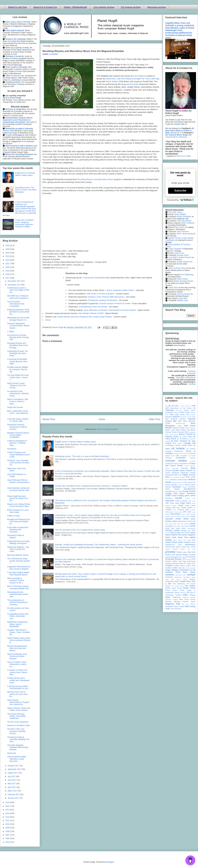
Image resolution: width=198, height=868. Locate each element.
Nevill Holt (192, 521)
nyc (189, 530)
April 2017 (12, 787)
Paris (180, 545)
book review (190, 426)
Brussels (181, 432)
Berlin (193, 423)
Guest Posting (178, 496)
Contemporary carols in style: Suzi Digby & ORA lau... (18, 290)
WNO (187, 606)
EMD (176, 475)
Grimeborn (191, 493)
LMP (187, 510)
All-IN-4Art (179, 410)
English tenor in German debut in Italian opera (75, 442)
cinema (176, 453)
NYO (194, 530)
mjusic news (185, 514)
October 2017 (14, 766)
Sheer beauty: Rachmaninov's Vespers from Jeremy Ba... (18, 702)
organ (189, 540)
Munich (193, 514)
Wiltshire (193, 604)
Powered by (180, 200)
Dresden (168, 471)
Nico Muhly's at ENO (91, 313)
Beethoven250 (181, 423)
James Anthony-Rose (177, 268)
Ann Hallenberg (187, 275)
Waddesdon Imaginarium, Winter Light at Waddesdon (18, 624)
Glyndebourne (190, 489)
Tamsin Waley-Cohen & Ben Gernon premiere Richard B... (19, 640)
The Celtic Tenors (175, 212)
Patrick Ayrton (182, 279)
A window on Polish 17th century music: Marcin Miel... (17, 672)
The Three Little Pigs (150, 79)
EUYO (167, 480)
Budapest (192, 432)
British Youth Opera (173, 430)
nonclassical (185, 526)
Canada (177, 445)
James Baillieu (180, 214)
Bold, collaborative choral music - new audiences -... (18, 413)
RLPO (188, 557)
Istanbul (184, 501)
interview (170, 501)
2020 (8, 267)
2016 (8, 802)
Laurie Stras (173, 288)
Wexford (168, 602)
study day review (173, 579)
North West (181, 528)
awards (193, 412)
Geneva (185, 487)
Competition (181, 458)
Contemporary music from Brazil (93, 307)
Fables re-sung (13, 516)
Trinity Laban (186, 590)
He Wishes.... (13, 449)
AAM (193, 406)
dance (167, 468)
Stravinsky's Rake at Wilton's (16, 536)
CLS (173, 456)
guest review (190, 496)
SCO (194, 563)
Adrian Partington (184, 217)
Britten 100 (185, 430)
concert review (176, 461)
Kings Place (186, 503)
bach (167, 415)
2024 (8, 253)
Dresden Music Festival (182, 471)
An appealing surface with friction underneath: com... (18, 616)
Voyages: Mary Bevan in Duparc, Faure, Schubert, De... (19, 632)
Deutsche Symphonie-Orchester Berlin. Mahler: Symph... (19, 326)
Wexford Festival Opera (185, 602)
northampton (191, 528)
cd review (54, 54)
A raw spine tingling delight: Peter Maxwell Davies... (18, 574)
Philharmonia (170, 547)
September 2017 (15, 769)
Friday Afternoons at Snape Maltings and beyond (18, 542)
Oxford (168, 542)
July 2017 (12, 777)
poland (168, 549)
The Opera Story (177, 586)
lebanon (168, 506)
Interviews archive (156, 7)
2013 (8, 813)
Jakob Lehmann (184, 294)
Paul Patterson (140, 76)
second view (191, 566)
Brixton (175, 432)
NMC (179, 526)
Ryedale (168, 561)
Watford (186, 597)
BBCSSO (192, 421)
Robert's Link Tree (17, 7)
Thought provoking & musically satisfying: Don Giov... (18, 739)
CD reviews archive (131, 7)
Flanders (174, 485)
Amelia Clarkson (183, 262)
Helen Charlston (188, 223)
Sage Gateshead (189, 561)
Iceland (187, 498)
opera (193, 533)
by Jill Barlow (182, 439)
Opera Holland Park (173, 535)
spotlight (191, 575)
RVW (193, 559)
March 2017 (13, 791)
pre (189, 549)
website (193, 597)
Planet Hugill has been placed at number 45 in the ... (18, 498)
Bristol (182, 428)
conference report (172, 463)
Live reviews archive (104, 7)
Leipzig (168, 508)
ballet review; (191, 415)
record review (182, 555)
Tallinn (177, 581)
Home (48, 320)
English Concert (189, 475)
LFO (194, 508)
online (183, 533)
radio (184, 552)
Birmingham (170, 426)
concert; (193, 461)
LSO (189, 512)
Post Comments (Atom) (107, 429)
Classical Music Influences (176, 137)
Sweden (192, 579)
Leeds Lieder (190, 505)
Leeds (181, 505)
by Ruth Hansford (179, 441)
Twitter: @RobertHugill (75, 7)
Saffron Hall (177, 561)
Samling (176, 563)
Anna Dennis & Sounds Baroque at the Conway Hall (18, 337)
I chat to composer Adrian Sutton (120, 290)
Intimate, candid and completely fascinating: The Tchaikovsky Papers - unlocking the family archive (99, 545)
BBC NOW (183, 421)
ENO (167, 477)
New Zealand (185, 524)
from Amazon (179, 345)
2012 (8, 817)
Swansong (12, 753)
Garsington (177, 487)
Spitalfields (170, 575)
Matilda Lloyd (182, 300)
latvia (194, 503)
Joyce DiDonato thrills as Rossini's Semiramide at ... (18, 482)
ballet (172, 415)
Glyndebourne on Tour (174, 491)
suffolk (185, 579)
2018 (8, 274)
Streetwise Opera (189, 577)
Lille (174, 510)
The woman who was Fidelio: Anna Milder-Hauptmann (17, 716)
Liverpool (181, 510)
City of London (183, 453)
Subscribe (180, 191)
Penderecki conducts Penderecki (103, 300)
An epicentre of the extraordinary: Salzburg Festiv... (18, 394)
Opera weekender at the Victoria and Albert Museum (17, 656)
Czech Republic (190, 466)
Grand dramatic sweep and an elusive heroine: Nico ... (18, 490)
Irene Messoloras (184, 221)
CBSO (190, 445)
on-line (177, 533)
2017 (8, 278)
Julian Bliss (183, 298)
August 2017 (13, 773)
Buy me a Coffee (184, 156)
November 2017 (15, 285)
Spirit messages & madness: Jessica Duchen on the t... (16, 581)
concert (193, 458)
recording (192, 555)
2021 (8, 264)
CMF (178, 456)
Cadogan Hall (189, 443)
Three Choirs (171, 590)
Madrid (168, 514)
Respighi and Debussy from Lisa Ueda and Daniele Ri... (18, 522)
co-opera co (185, 456)
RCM (193, 552)
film (183, 482)
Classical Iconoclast (191, 372)
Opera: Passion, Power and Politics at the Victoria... (18, 709)
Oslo (194, 540)
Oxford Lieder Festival (181, 542)
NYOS (167, 533)
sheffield (168, 568)
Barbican (176, 417)
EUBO (193, 477)
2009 (8, 828)
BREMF (169, 428)
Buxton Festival (186, 434)
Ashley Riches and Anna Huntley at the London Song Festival (85, 317)
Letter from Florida (179, 508)
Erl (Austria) (175, 477)
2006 (8, 838)
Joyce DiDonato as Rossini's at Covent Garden (110, 310)
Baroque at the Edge (188, 417)
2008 (8, 831)
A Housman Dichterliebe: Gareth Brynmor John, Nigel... (17, 361)
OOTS (188, 533)
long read (178, 512)
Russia (189, 559)
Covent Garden (176, 466)
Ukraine (183, 593)
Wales (168, 597)
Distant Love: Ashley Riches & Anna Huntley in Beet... (19, 505)
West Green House (187, 599)
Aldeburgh (170, 410)
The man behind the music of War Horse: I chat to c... (18, 377)
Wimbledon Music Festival (175, 606)
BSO (187, 432)
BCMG (168, 423)
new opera (169, 524)
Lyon (194, 512)
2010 (8, 824)
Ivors (194, 501)
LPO (184, 512)
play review (191, 547)
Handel (179, 498)
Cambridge (169, 445)
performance (190, 545)
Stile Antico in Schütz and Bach (100, 294)
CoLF (193, 456)
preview (170, 552)
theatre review (189, 588)
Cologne (168, 458)
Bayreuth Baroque (178, 419)
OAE (172, 533)
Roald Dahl (110, 79)
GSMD (168, 496)
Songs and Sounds (15, 407)
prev (194, 549)
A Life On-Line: (185, 406)
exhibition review (176, 480)
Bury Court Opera (172, 434)
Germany (192, 487)
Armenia (176, 412)
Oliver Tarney (182, 234)
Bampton (169, 417)
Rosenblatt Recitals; (174, 559)
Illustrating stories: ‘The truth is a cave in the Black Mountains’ (82, 456)
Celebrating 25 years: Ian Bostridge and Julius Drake (17, 353)
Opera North (171, 537)
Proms (179, 552)
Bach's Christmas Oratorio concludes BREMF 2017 (18, 587)
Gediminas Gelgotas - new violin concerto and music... (18, 549)
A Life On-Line (172, 406)
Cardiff (184, 445)
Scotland (169, 566)
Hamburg (169, 498)
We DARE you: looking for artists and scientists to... (18, 297)
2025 (8, 249)
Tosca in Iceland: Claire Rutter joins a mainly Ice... (17, 664)
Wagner (193, 595)
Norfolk (192, 526)
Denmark (185, 468)
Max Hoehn (180, 227)
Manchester (176, 514)
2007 (8, 835)
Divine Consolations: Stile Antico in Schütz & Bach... (18, 402)
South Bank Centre (185, 572)
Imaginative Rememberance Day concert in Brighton (19, 568)
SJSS (175, 568)
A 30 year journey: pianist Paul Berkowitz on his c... (19, 687)
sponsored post (181, 575)
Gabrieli (168, 487)
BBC (175, 421)
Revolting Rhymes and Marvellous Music (96, 179)
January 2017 (14, 798)
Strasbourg (178, 577)
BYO (174, 443)
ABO (167, 408)
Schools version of (115, 303)
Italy (190, 501)
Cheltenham (179, 451)
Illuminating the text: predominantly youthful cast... (18, 594)
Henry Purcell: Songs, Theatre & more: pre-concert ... (17, 386)
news (193, 524)
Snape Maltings (172, 570)
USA (188, 592)
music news (182, 519)
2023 (8, 256)
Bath (167, 419)
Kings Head (174, 503)
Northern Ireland (172, 530)
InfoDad (192, 384)
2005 (8, 842)
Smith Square (191, 568)
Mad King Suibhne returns (18, 555)
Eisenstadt (169, 475)
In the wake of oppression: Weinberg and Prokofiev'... (18, 530)
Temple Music (186, 581)
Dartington (175, 468)
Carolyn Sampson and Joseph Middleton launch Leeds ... (19, 455)
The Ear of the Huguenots (18, 722)
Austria (187, 412)
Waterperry (177, 597)
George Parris (183, 255)
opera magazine (189, 535)
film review (188, 482)
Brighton (176, 428)
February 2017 (14, 795)
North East (170, 528)
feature (185, 480)
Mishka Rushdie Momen (183, 281)
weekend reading (171, 599)
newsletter (169, 526)
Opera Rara (183, 537)
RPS (184, 559)
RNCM (193, 557)
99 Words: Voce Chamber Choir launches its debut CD (18, 463)
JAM (167, 503)
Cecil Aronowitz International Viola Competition (16, 304)
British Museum (190, 428)
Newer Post (49, 419)
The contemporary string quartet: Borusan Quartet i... (18, 561)
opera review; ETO (180, 540)
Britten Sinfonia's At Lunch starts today (18, 511)
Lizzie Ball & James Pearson (180, 257)
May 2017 (12, 784)
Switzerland (170, 581)
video (185, 595)
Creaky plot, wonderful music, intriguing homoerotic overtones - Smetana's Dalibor (91, 486)
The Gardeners (179, 584)
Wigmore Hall (173, 604)
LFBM (189, 508)
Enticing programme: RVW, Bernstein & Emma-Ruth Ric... (18, 312)
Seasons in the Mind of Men (19, 725)
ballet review (180, 415)
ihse (194, 498)
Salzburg (169, 563)
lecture (174, 506)
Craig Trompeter (175, 249)
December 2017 (15, 281)
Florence (181, 485)
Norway (184, 530)
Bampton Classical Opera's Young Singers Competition (18, 435)
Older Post (154, 419)
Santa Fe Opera (185, 563)
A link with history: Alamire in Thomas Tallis (18, 420)
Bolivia (180, 426)
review (168, 557)
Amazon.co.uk (62, 268)
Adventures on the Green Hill (183, 408)
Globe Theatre (172, 489)
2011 (8, 820)
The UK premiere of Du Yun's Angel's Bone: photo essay (80, 530)
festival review (177, 482)
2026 (8, 246)
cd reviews (191, 449)
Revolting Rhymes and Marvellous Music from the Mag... (18, 345)
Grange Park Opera (175, 493)
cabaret (180, 443)
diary (193, 468)
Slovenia (181, 568)
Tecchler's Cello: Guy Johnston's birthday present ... (16, 731)
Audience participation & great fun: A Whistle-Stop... (17, 443)
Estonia (182, 477)
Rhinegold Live (176, 557)
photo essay (181, 547)
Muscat (183, 516)
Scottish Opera (179, 566)
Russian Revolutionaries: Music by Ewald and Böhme (17, 648)
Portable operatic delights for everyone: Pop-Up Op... (18, 369)
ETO (188, 477)
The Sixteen (190, 586)
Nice (175, 526)
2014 (8, 810)
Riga (184, 557)
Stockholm (169, 577)
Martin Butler (112, 81)
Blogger (111, 862)
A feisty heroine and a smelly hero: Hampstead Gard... (18, 680)
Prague (183, 549)
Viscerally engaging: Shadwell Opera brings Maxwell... (18, 747)
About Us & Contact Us (45, 7)
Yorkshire (178, 609)
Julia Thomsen (183, 232)
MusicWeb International (186, 378)
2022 (8, 260)
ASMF (182, 412)
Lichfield (168, 510)
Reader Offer (170, 555)
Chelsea (168, 451)
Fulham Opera (190, 485)
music (188, 516)
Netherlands (182, 521)
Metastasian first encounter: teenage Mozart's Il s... (18, 319)
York (172, 609)
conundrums (183, 463)
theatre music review (174, 588)
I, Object (11, 332)
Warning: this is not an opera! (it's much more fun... (17, 694)
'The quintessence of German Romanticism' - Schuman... (18, 602)
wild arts (185, 604)
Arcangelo (169, 412)
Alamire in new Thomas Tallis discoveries (106, 297)
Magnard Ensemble (130, 84)
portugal (175, 549)
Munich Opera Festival (173, 516)
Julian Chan (179, 253)
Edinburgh (175, 473)
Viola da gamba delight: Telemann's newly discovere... (17, 759)
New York (177, 524)
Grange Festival (189, 491)
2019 (8, 271)
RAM (189, 552)
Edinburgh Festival (188, 473)
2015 (8, 806)
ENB (180, 475)
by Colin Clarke (186, 437)
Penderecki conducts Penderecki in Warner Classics (17, 427)
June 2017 (12, 780)
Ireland (178, 501)
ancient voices (190, 410)
